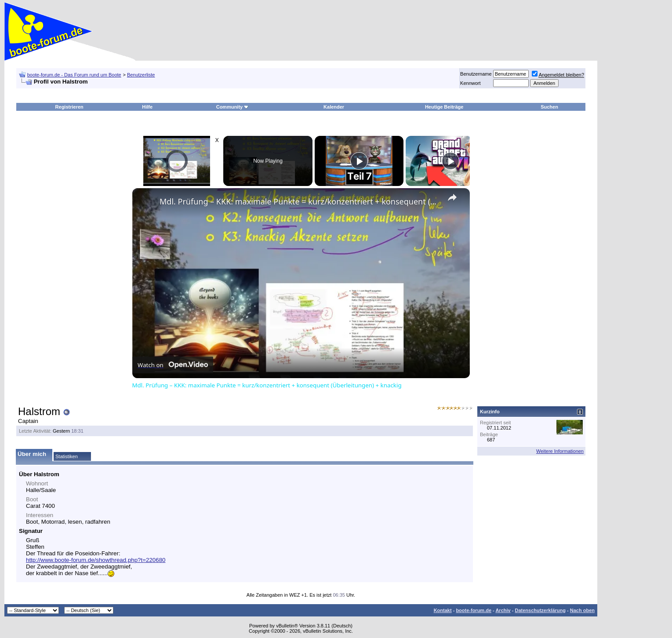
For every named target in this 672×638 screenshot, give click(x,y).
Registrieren (69, 107)
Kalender (334, 107)
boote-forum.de (474, 610)
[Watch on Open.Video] (173, 365)
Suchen (549, 107)
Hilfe (147, 107)
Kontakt (443, 610)
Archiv (503, 610)
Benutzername (476, 74)
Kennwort (470, 83)
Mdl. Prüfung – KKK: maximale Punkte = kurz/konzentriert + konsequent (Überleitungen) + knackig (300, 201)
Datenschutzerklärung (540, 610)
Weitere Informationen (560, 451)
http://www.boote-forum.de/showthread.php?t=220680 (96, 560)
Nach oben (582, 610)
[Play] (359, 161)
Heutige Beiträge (444, 107)
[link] (146, 202)
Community (233, 107)
